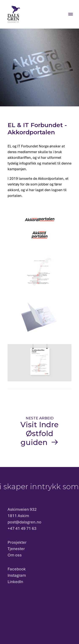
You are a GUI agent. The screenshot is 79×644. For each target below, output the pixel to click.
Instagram (17, 575)
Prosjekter (17, 542)
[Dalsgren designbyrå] (14, 14)
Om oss (15, 555)
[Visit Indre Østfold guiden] (39, 431)
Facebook (17, 569)
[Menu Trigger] (70, 14)
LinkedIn (15, 582)
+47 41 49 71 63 (22, 528)
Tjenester (16, 549)
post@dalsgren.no (24, 522)
